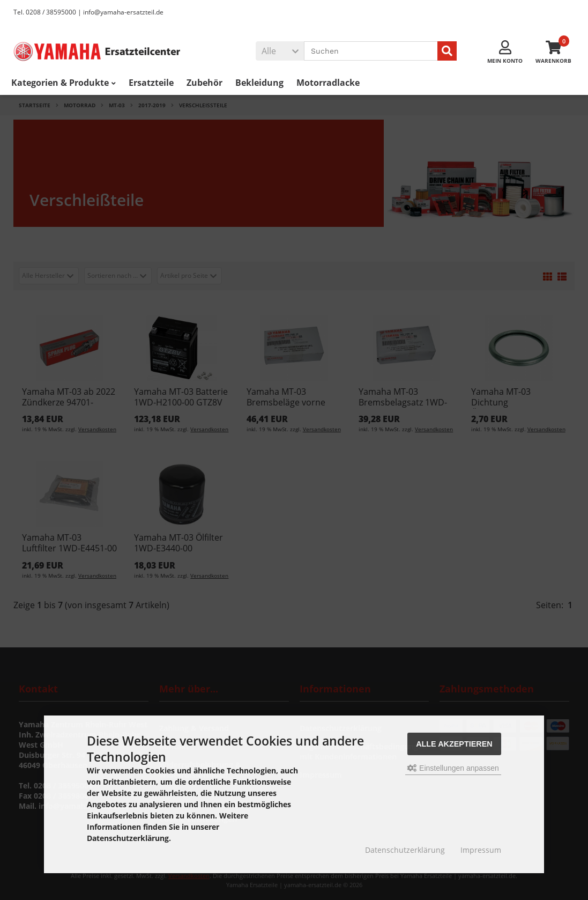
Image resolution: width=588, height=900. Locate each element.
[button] (280, 51)
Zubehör (204, 83)
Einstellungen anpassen (453, 768)
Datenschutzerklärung (405, 850)
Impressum (481, 850)
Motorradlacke (328, 83)
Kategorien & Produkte (64, 83)
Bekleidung (259, 83)
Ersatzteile (151, 83)
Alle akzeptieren (454, 744)
